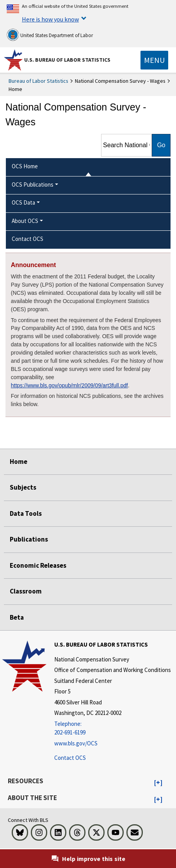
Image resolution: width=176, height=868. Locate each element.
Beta (17, 617)
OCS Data (23, 202)
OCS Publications (33, 184)
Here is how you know (50, 19)
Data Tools (26, 513)
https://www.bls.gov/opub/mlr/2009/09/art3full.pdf (69, 385)
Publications (29, 539)
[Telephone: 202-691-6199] (113, 728)
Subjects (23, 487)
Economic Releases (38, 565)
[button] (158, 783)
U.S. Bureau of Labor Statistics (67, 60)
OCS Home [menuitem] (25, 166)
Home (19, 462)
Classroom (26, 591)
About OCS (25, 221)
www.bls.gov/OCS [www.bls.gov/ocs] (76, 743)
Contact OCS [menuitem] (28, 239)
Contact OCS (70, 758)
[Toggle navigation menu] (154, 60)
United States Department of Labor (50, 35)
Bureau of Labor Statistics (38, 81)
